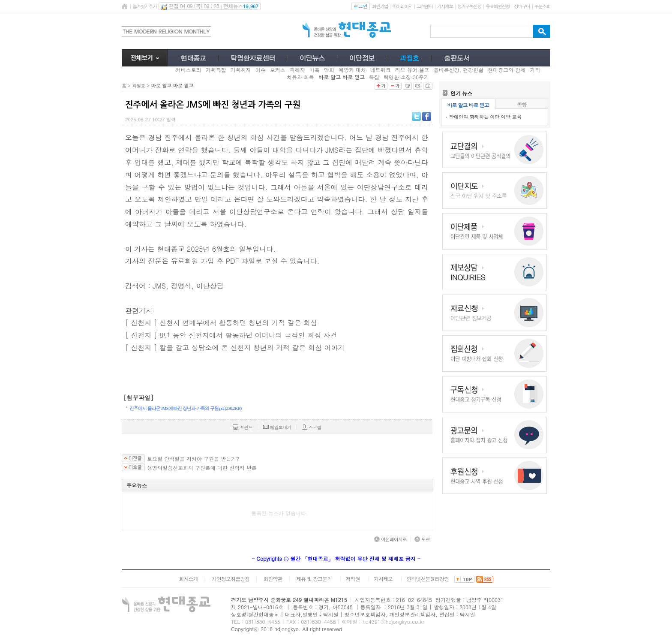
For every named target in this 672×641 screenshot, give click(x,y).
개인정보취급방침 (231, 579)
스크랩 (312, 427)
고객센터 (424, 6)
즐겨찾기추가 (144, 6)
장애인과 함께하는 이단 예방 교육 (485, 117)
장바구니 (522, 6)
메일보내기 (277, 427)
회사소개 (188, 579)
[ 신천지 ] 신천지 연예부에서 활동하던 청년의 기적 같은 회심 (221, 323)
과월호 (138, 86)
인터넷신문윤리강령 (428, 579)
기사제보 (445, 6)
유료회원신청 (498, 6)
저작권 (353, 579)
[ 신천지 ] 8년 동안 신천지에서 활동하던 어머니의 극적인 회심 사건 (231, 335)
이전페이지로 (390, 539)
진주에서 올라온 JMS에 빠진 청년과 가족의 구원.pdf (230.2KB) (185, 408)
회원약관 (273, 579)
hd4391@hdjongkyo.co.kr (393, 621)
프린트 (243, 427)
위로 (422, 539)
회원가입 (380, 6)
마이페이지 (402, 6)
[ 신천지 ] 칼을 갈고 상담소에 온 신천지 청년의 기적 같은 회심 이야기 (235, 348)
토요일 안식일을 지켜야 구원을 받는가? (193, 459)
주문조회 (542, 6)
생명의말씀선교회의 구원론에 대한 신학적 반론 (202, 468)
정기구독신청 (469, 6)
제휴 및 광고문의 (314, 579)
